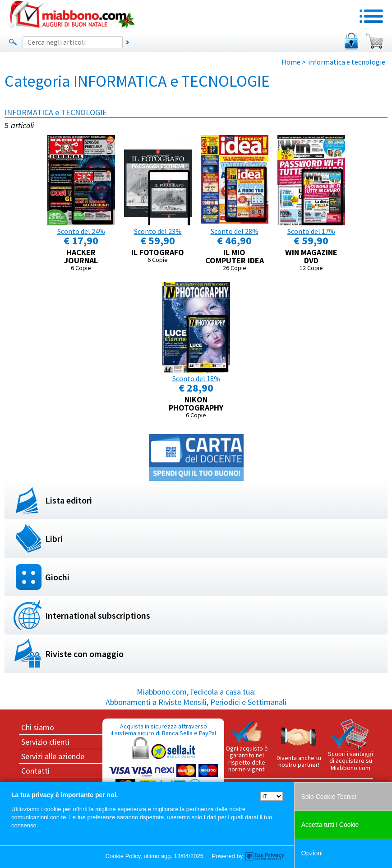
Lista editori (69, 500)
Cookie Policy (123, 856)
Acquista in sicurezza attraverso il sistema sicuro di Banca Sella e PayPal (163, 765)
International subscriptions (98, 615)
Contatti (35, 771)
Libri (54, 539)
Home (291, 62)
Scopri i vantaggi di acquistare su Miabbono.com (350, 745)
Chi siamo (38, 727)
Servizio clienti (45, 742)
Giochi (57, 577)
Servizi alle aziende (53, 756)
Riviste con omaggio (84, 654)
